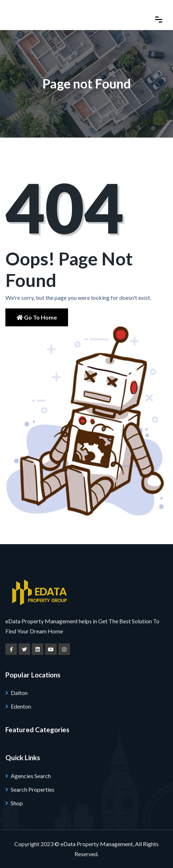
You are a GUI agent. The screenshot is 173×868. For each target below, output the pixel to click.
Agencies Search (31, 776)
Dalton (19, 693)
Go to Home (37, 317)
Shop (17, 803)
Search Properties (33, 789)
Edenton (21, 706)
